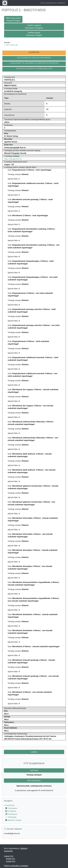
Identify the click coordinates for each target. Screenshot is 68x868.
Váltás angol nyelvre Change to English (13, 19)
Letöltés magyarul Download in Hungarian (34, 27)
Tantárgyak (12, 817)
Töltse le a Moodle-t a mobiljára (16, 866)
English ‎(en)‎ (11, 859)
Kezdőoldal (10, 805)
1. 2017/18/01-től (11, 45)
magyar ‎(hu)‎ (9, 856)
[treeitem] (34, 813)
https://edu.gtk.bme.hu (13, 159)
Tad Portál (34, 770)
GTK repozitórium (34, 781)
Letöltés (34, 752)
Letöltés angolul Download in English (34, 34)
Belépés (62, 3)
